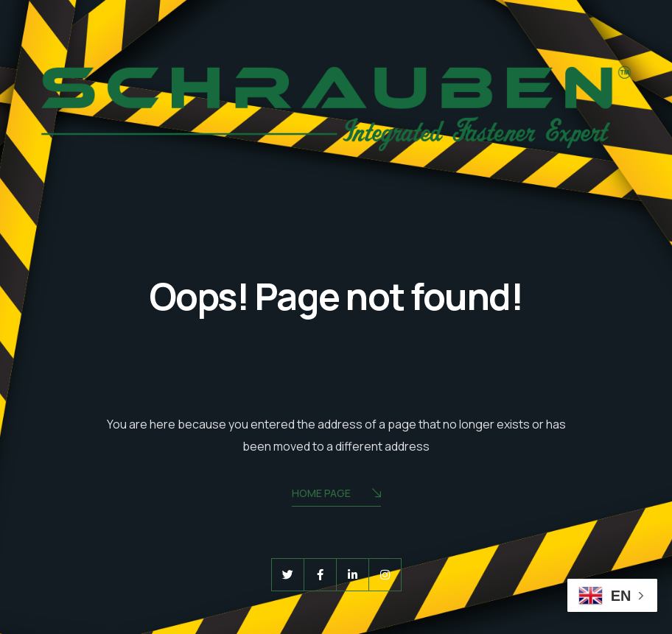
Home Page (336, 494)
